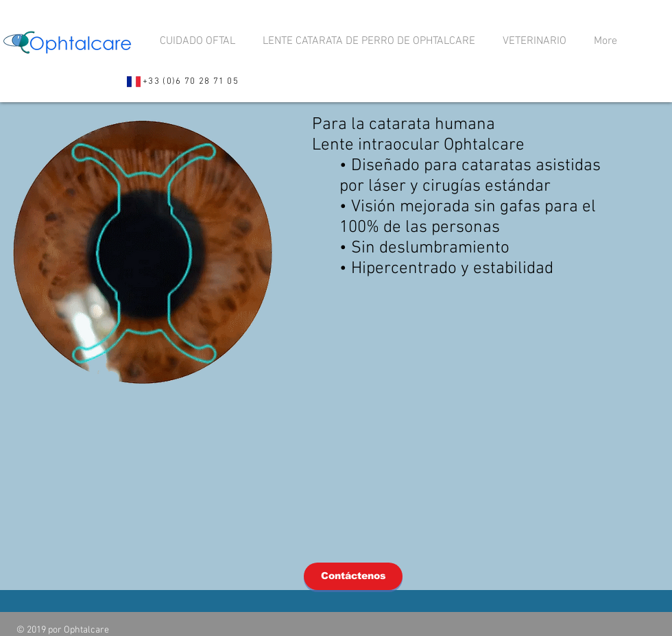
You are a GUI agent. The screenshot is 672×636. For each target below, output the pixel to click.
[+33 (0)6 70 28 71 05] (183, 82)
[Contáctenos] (353, 576)
